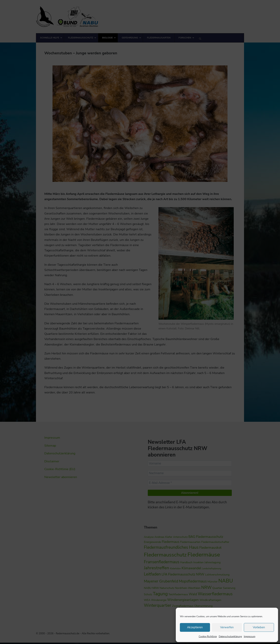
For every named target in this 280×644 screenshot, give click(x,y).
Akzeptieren (195, 627)
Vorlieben (259, 627)
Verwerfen (227, 627)
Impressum (250, 636)
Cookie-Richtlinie (208, 636)
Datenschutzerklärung (230, 636)
